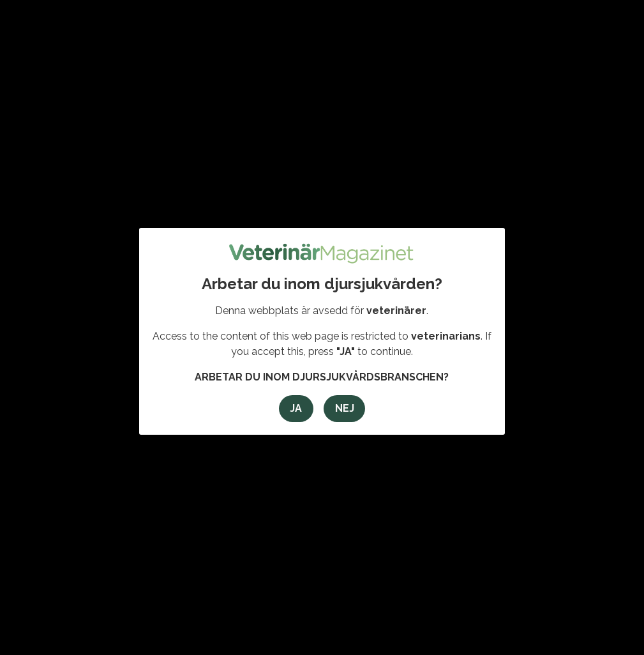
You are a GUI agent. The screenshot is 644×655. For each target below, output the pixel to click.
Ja (296, 408)
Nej (345, 408)
